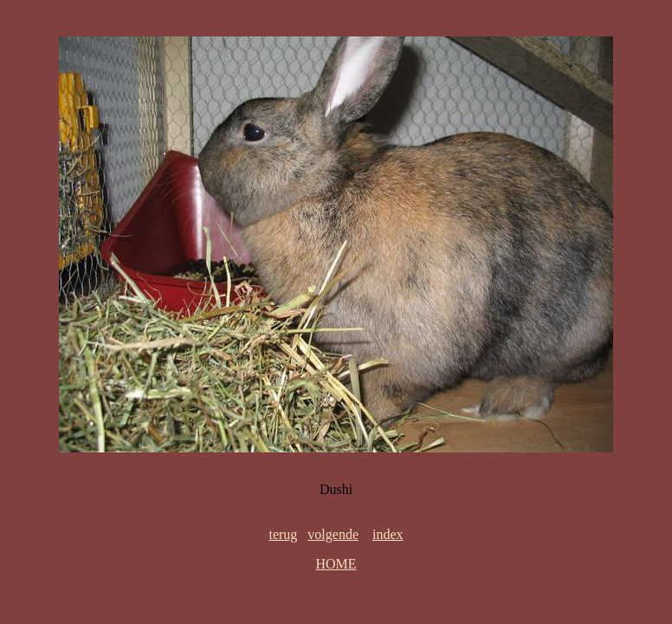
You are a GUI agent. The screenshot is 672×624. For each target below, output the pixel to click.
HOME (336, 564)
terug (283, 534)
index (388, 534)
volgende (333, 534)
